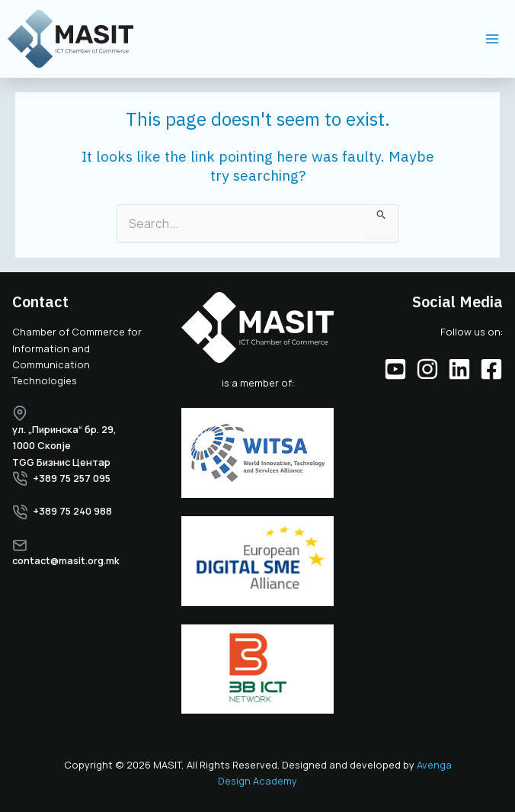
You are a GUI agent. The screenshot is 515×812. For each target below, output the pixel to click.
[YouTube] (395, 369)
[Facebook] (491, 369)
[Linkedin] (459, 369)
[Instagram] (427, 369)
